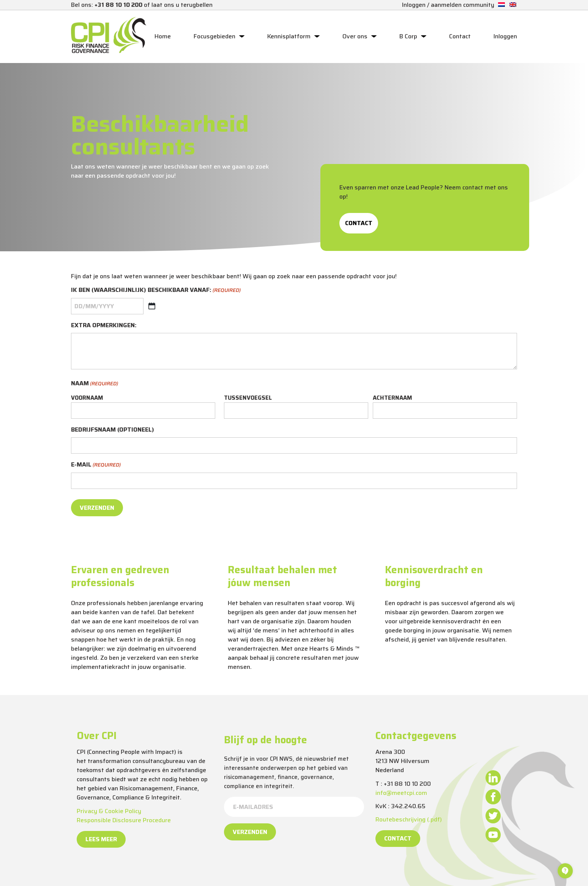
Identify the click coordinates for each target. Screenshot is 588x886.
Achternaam (393, 398)
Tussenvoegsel (248, 398)
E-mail (96, 464)
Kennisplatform (289, 36)
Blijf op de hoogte (266, 740)
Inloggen (505, 36)
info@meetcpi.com (401, 793)
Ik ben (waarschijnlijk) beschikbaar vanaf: (156, 290)
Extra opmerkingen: (104, 325)
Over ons (355, 36)
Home (163, 36)
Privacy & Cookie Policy (109, 811)
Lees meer (101, 839)
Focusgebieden (214, 36)
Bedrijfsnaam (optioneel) (113, 430)
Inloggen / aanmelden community (448, 5)
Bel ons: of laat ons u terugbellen (142, 5)
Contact (460, 36)
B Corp (408, 36)
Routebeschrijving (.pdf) (409, 819)
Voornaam (87, 398)
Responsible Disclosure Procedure (124, 820)
